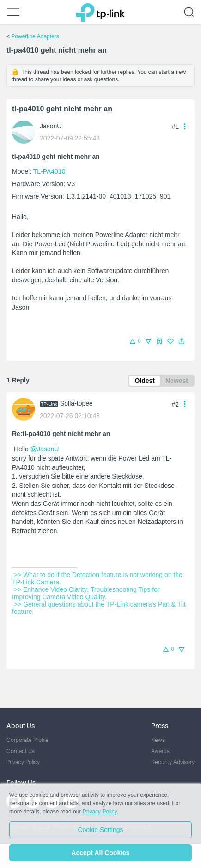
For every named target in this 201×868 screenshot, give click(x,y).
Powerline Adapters (35, 36)
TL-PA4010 (49, 171)
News (158, 740)
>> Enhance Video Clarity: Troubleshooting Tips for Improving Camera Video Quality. (87, 593)
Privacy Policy (23, 762)
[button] (182, 341)
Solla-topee (76, 403)
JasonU (51, 126)
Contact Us (21, 751)
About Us (21, 725)
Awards (160, 751)
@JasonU (45, 449)
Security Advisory (173, 762)
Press (160, 725)
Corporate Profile (27, 740)
